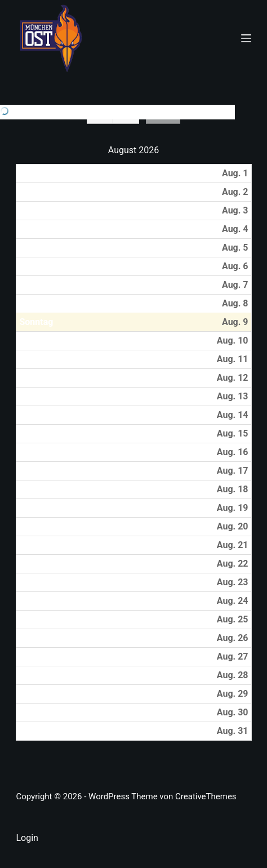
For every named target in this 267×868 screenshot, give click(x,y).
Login (27, 838)
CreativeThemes (206, 796)
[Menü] (246, 38)
